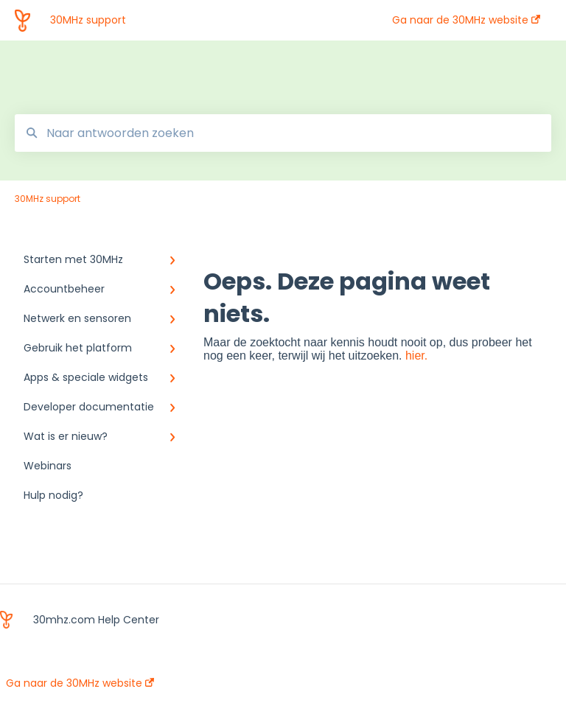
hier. (416, 356)
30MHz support (88, 20)
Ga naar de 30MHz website (80, 683)
